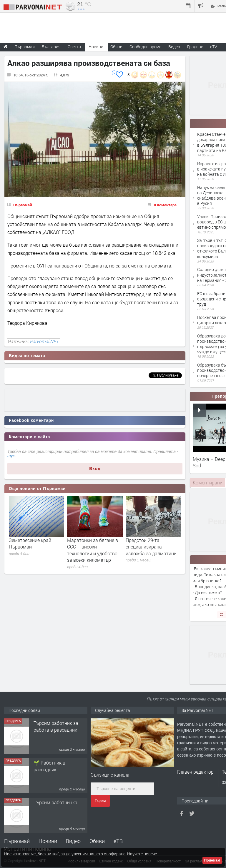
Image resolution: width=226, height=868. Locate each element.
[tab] (207, 483)
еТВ (118, 841)
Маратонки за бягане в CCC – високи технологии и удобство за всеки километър (93, 550)
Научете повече (142, 854)
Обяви (97, 841)
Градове (195, 47)
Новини (96, 47)
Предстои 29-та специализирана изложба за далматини (151, 547)
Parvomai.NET (44, 341)
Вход (95, 469)
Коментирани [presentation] (208, 482)
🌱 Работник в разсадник (49, 766)
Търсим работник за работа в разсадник (56, 726)
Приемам (212, 860)
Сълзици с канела (110, 775)
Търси (100, 801)
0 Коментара (165, 205)
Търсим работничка (55, 802)
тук (11, 456)
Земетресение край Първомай (30, 543)
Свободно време (145, 47)
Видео (73, 841)
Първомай (23, 205)
